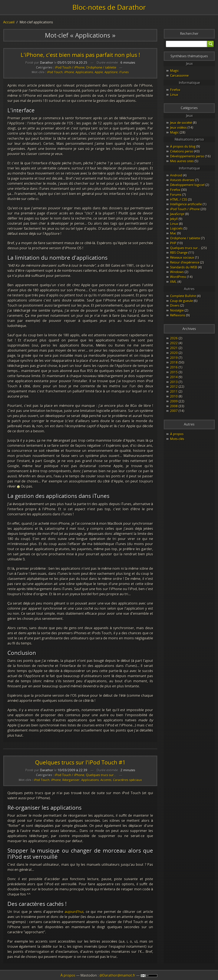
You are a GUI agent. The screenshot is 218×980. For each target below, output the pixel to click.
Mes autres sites (182, 161)
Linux (174, 94)
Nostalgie (177, 310)
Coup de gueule (181, 301)
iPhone (69, 72)
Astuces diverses (182, 180)
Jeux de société (181, 123)
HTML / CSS (179, 199)
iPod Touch (55, 72)
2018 (174, 362)
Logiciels (176, 228)
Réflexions (178, 315)
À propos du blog (183, 146)
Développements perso (187, 156)
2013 (174, 382)
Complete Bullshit (183, 296)
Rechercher (189, 34)
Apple (99, 72)
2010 (174, 396)
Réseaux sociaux (182, 257)
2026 (174, 338)
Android (176, 175)
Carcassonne (179, 75)
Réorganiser (71, 780)
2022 (174, 343)
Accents (106, 780)
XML (173, 282)
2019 (174, 358)
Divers (175, 305)
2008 (174, 406)
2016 (174, 367)
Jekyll (174, 219)
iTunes (124, 72)
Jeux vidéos (178, 127)
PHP (173, 243)
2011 (174, 391)
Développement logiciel (187, 185)
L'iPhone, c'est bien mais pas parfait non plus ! (80, 55)
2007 (174, 411)
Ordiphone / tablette (101, 67)
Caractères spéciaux (127, 780)
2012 (174, 386)
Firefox (175, 90)
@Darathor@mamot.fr (117, 975)
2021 (174, 348)
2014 (174, 377)
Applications (84, 72)
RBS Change (179, 252)
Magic (174, 71)
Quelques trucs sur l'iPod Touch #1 (80, 762)
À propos (177, 434)
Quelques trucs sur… (101, 775)
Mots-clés (177, 439)
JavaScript (177, 214)
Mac (173, 233)
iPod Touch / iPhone (70, 67)
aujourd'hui (74, 912)
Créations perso (182, 151)
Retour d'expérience (185, 262)
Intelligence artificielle (186, 204)
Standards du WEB (184, 267)
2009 (174, 401)
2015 (174, 372)
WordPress (178, 277)
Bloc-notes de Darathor (109, 7)
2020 (174, 353)
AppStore (111, 72)
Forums (176, 195)
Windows (177, 272)
